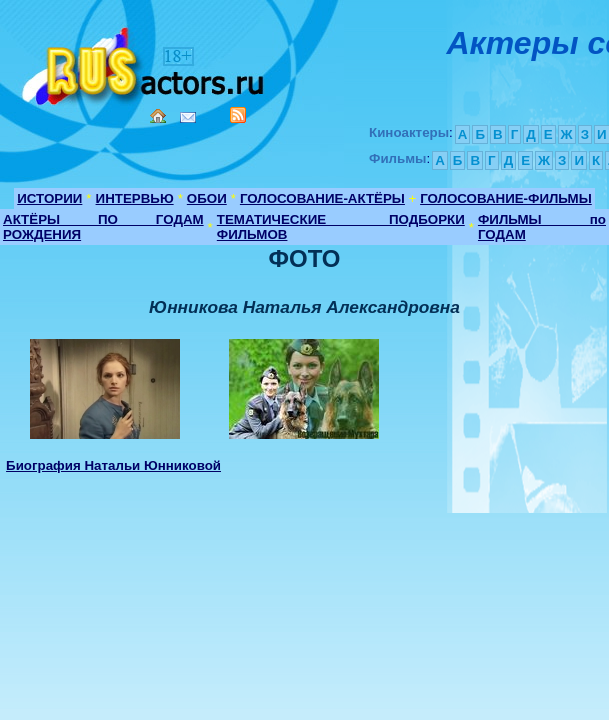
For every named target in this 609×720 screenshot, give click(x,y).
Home (158, 116)
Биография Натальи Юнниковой (113, 465)
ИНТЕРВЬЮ (135, 198)
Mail (188, 117)
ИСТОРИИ (49, 198)
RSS (238, 115)
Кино (145, 62)
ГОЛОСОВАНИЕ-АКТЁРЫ (322, 198)
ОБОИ (207, 198)
